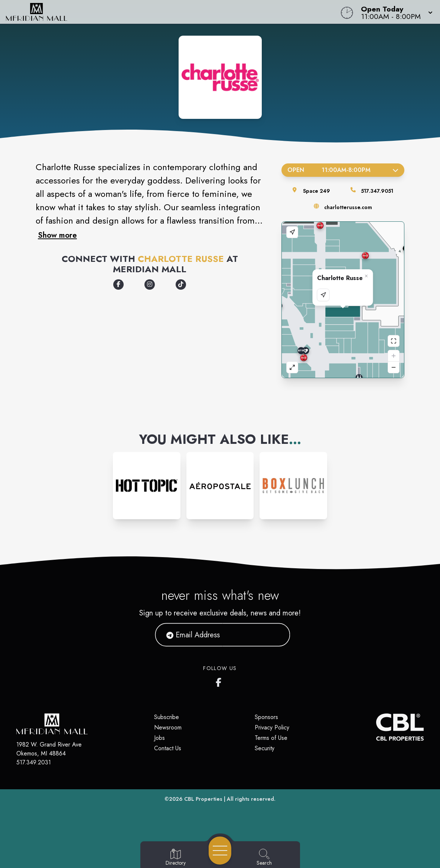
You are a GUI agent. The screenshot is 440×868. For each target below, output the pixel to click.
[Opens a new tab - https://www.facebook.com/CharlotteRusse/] (118, 285)
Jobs (159, 738)
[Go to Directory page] (176, 858)
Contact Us (168, 748)
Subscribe (167, 717)
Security (265, 748)
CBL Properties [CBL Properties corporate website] (203, 799)
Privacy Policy (272, 727)
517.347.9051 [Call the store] (377, 191)
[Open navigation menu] (220, 851)
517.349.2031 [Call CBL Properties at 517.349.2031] (34, 762)
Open (343, 170)
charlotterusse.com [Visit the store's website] (348, 207)
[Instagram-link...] (147, 486)
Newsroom (168, 727)
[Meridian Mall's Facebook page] (220, 681)
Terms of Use (271, 738)
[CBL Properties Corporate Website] (376, 727)
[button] (395, 12)
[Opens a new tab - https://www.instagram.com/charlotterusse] (150, 285)
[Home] (167, 12)
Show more (57, 235)
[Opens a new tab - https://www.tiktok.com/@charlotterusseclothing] (181, 285)
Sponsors (266, 717)
